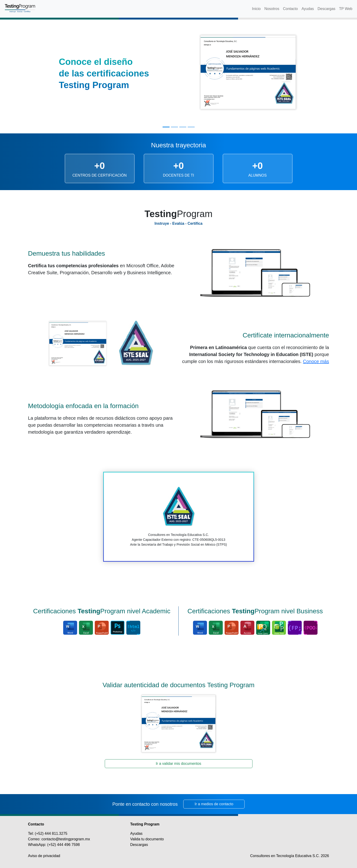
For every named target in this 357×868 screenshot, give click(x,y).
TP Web (346, 9)
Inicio (256, 9)
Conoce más (316, 361)
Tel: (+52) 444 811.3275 (48, 833)
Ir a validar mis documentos (179, 764)
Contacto (290, 9)
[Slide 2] (174, 127)
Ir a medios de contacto (214, 804)
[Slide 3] (183, 127)
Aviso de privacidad (44, 856)
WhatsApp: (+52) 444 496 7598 (54, 845)
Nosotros (272, 9)
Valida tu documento (147, 839)
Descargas (326, 9)
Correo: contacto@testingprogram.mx (59, 839)
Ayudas (308, 9)
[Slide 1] (166, 127)
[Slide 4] (191, 127)
